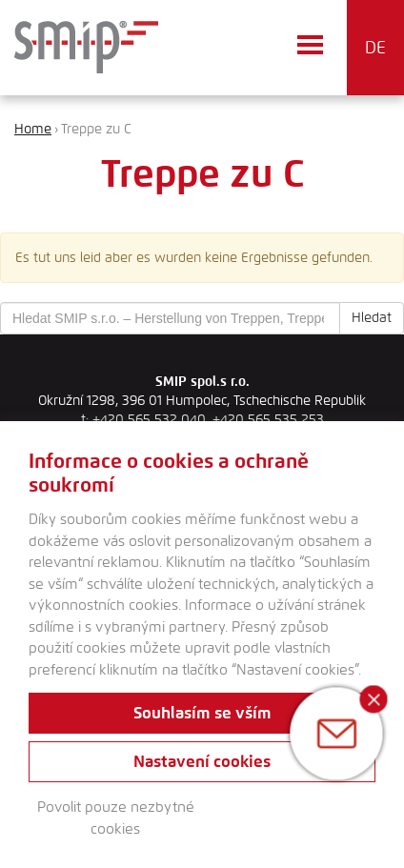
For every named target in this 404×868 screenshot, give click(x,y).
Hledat (372, 318)
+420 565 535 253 (268, 420)
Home (33, 129)
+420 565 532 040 (149, 420)
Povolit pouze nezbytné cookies (116, 818)
